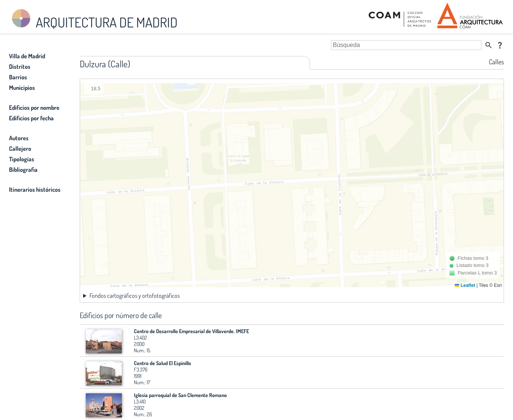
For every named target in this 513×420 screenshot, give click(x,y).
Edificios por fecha (31, 118)
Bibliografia (23, 170)
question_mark (500, 45)
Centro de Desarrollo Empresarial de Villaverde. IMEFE (191, 331)
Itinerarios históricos (35, 190)
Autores (19, 138)
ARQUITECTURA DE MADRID (93, 19)
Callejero (20, 149)
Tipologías (22, 159)
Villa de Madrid (27, 56)
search (489, 45)
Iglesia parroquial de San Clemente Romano (180, 395)
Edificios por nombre (34, 108)
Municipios (22, 88)
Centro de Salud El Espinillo (162, 363)
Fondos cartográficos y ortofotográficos (135, 296)
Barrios (18, 77)
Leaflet (465, 285)
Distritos (20, 67)
